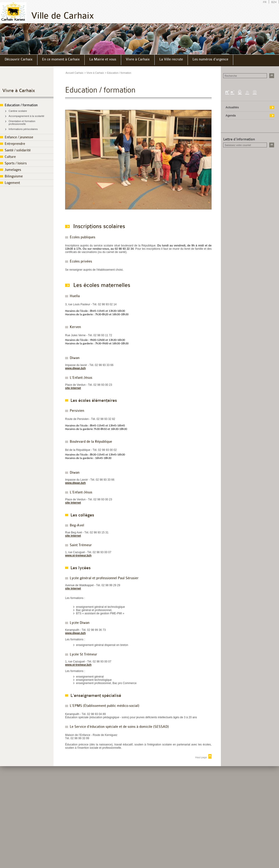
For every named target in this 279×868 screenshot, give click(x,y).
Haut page (201, 757)
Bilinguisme (14, 176)
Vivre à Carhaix (19, 91)
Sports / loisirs (16, 163)
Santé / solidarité (18, 150)
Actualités (232, 107)
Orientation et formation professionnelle (22, 123)
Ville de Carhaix (63, 16)
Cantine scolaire (18, 111)
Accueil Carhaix (74, 73)
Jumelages (13, 170)
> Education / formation (118, 73)
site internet (73, 388)
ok (272, 75)
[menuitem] (19, 60)
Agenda (231, 116)
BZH (274, 2)
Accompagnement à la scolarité (26, 116)
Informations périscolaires (23, 129)
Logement (12, 183)
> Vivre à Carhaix (94, 73)
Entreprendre (15, 144)
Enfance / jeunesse (19, 137)
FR (265, 2)
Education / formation (21, 105)
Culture (10, 157)
